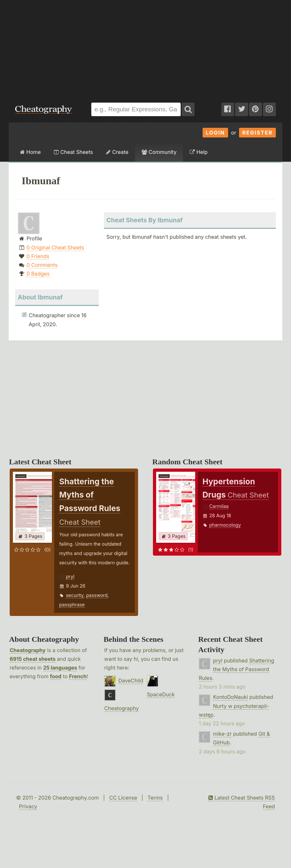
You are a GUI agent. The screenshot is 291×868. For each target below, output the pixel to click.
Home (30, 152)
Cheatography (28, 650)
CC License (123, 798)
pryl (70, 576)
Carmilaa (219, 506)
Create (117, 152)
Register (257, 133)
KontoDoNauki (230, 697)
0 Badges (38, 274)
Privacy (28, 806)
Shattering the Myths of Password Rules (236, 669)
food (56, 676)
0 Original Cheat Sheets (55, 247)
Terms (155, 798)
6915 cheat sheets (33, 659)
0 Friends (38, 256)
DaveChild (131, 681)
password (97, 595)
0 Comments (42, 265)
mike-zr (222, 734)
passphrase (72, 605)
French (78, 676)
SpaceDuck (161, 694)
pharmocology (225, 525)
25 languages (60, 668)
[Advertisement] (145, 48)
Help (199, 152)
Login (216, 133)
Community (159, 152)
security (75, 595)
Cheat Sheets (73, 152)
